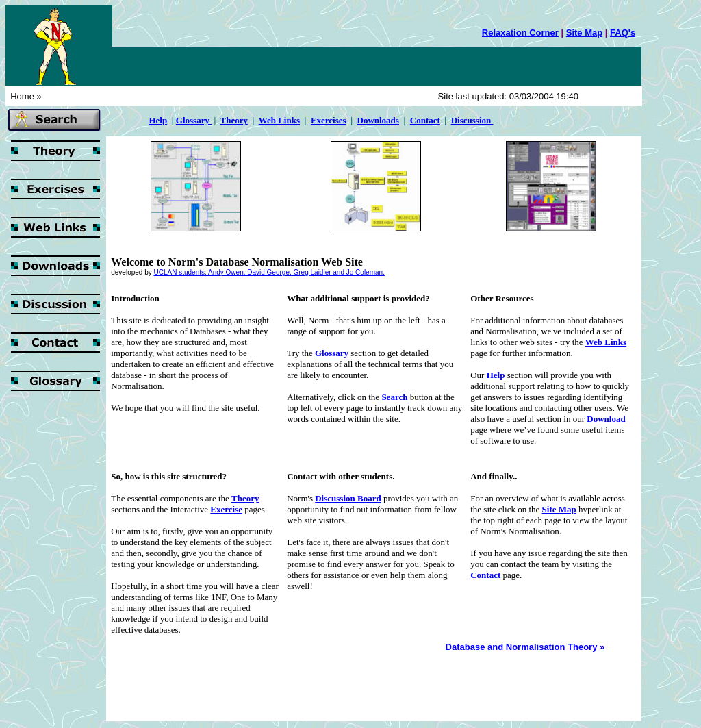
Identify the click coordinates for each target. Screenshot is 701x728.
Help (496, 375)
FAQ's (623, 33)
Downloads (378, 120)
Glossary (194, 120)
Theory (234, 120)
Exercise (226, 509)
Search (394, 397)
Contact (425, 120)
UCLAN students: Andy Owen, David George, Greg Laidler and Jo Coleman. (269, 272)
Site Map (584, 33)
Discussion (472, 120)
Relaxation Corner (520, 33)
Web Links (279, 120)
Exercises (329, 120)
